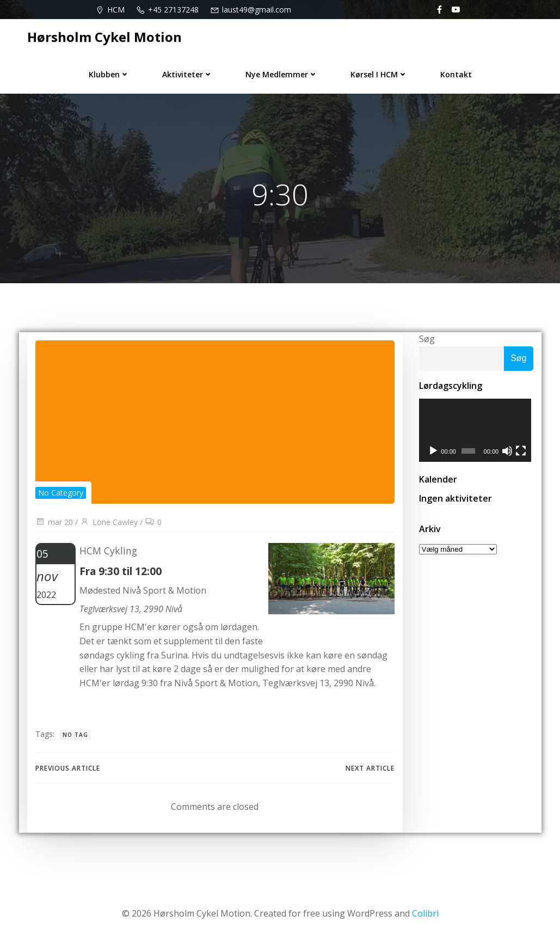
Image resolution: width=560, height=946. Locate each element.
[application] (476, 431)
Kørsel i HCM (379, 74)
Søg (427, 339)
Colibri (425, 913)
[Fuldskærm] (522, 452)
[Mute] (508, 452)
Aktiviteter (187, 74)
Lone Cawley (109, 522)
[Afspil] (433, 452)
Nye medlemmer (282, 74)
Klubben (109, 74)
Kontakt (456, 74)
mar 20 (54, 522)
